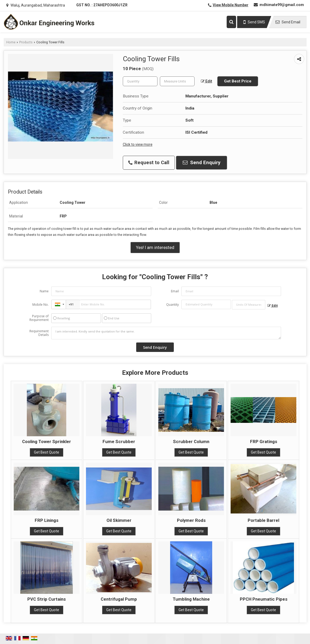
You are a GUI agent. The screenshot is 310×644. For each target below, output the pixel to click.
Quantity (172, 305)
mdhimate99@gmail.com (282, 5)
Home (11, 42)
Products (26, 42)
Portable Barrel (263, 520)
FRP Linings (47, 520)
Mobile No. (40, 305)
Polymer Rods (191, 520)
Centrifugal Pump (119, 599)
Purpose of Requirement (39, 318)
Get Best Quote (47, 452)
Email (175, 291)
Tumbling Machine (191, 599)
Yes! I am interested (155, 247)
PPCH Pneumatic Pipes (264, 599)
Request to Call (149, 163)
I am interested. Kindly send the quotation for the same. (166, 333)
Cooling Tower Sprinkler (47, 442)
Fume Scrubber (119, 442)
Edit (207, 81)
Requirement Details (39, 333)
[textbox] (177, 81)
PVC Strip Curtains (47, 599)
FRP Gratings (264, 442)
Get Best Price (238, 81)
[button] (231, 5)
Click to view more (138, 144)
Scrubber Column (191, 442)
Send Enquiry (202, 163)
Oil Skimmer (119, 520)
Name (44, 291)
